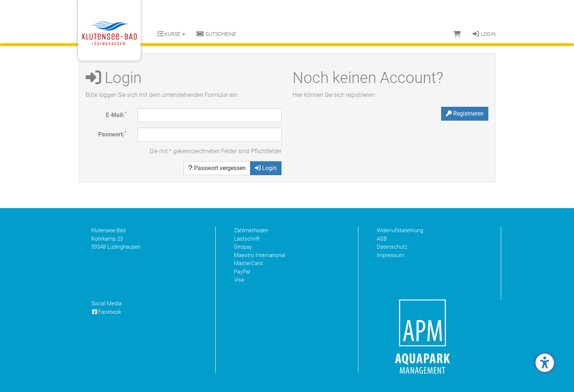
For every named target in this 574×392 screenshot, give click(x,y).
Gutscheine (216, 34)
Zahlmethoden (251, 230)
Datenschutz (392, 247)
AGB (382, 239)
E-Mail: (116, 115)
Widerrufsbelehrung (400, 230)
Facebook (106, 312)
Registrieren (465, 114)
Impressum (390, 255)
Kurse (171, 34)
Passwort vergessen (217, 168)
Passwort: (112, 134)
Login (484, 34)
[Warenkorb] (457, 34)
